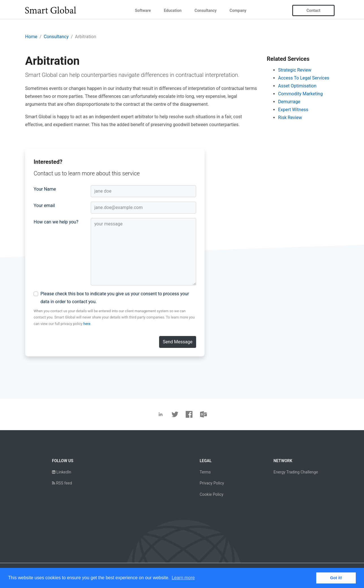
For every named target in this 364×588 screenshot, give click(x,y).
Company (238, 10)
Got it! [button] (336, 578)
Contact (313, 10)
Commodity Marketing (300, 94)
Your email (44, 205)
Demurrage (289, 102)
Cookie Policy (211, 494)
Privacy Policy (212, 483)
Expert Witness (293, 110)
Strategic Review (295, 70)
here (87, 324)
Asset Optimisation (297, 86)
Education (173, 10)
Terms (205, 472)
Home (31, 37)
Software (143, 10)
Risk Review (290, 118)
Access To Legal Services (304, 78)
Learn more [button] (183, 578)
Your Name (45, 189)
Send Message (178, 342)
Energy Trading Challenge (296, 472)
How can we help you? (56, 222)
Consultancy (205, 10)
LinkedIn (62, 472)
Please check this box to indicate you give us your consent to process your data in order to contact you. (115, 298)
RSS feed (62, 483)
